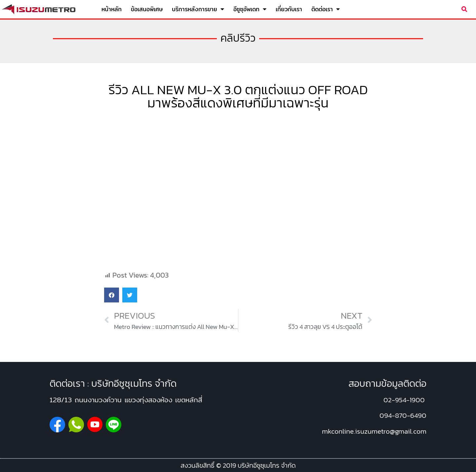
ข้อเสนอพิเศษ (147, 9)
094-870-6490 (403, 415)
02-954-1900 (404, 400)
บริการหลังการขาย (198, 9)
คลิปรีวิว (238, 38)
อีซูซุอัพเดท (250, 9)
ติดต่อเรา (326, 9)
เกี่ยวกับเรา (289, 9)
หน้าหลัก (112, 9)
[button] (464, 9)
